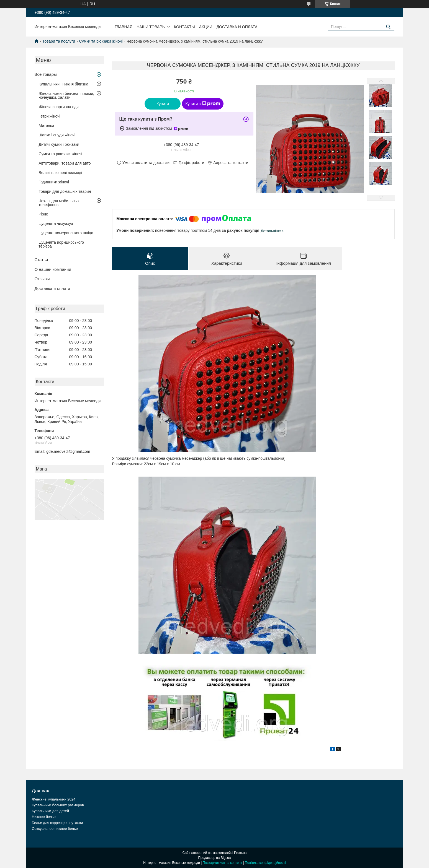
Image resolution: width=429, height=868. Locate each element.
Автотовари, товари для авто (65, 163)
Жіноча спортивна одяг (59, 107)
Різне (43, 214)
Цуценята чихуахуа (56, 224)
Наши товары (151, 27)
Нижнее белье (44, 817)
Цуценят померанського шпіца (66, 233)
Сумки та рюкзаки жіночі (101, 41)
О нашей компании (53, 269)
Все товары (46, 74)
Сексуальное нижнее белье (55, 829)
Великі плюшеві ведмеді (61, 173)
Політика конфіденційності (265, 863)
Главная (124, 27)
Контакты (184, 27)
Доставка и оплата (237, 27)
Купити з (203, 104)
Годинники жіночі (54, 182)
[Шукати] (388, 27)
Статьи (41, 260)
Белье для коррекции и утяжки (57, 823)
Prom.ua (240, 853)
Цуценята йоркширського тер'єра (61, 244)
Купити (163, 104)
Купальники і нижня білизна (64, 84)
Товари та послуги (59, 41)
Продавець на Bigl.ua (214, 858)
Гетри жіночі (50, 116)
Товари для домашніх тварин (65, 191)
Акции (206, 27)
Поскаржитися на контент (222, 863)
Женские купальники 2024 (54, 799)
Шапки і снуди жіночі (57, 135)
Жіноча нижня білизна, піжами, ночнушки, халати (66, 95)
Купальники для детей (50, 811)
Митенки (46, 126)
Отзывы (42, 279)
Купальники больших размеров (58, 805)
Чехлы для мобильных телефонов (59, 203)
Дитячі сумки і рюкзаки (59, 144)
